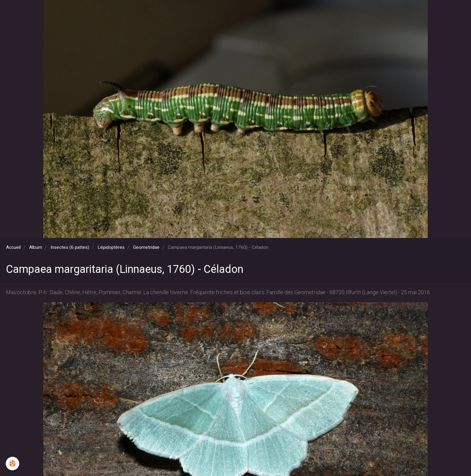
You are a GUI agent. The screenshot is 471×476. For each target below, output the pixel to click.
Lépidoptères (111, 247)
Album (36, 247)
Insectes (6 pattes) (70, 247)
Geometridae (146, 247)
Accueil (13, 247)
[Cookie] (13, 464)
